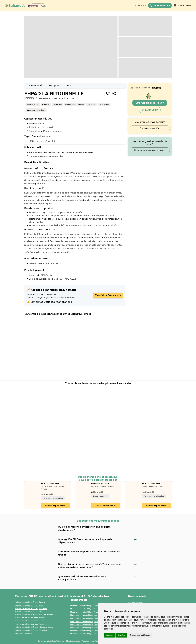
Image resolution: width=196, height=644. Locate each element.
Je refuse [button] (122, 635)
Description (53, 85)
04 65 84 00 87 (150, 110)
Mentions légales (73, 641)
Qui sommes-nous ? (136, 602)
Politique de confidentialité (93, 641)
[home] (15, 5)
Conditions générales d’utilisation (51, 641)
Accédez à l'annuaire (23, 634)
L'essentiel (35, 85)
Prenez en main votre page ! (150, 150)
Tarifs (68, 85)
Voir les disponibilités (55, 506)
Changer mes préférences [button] (140, 635)
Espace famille (184, 5)
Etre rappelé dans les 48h (150, 103)
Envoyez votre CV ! (150, 128)
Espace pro (141, 5)
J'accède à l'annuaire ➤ (108, 295)
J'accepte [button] (110, 635)
